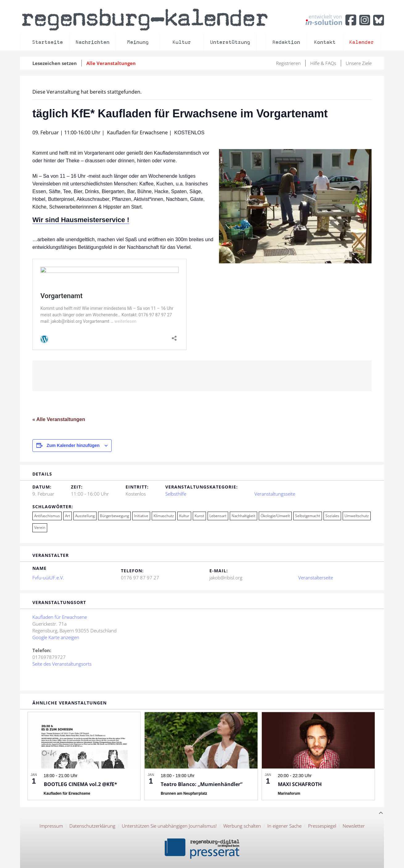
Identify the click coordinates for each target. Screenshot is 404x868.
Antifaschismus (47, 516)
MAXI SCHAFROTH (300, 784)
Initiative (141, 516)
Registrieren (288, 63)
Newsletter (354, 826)
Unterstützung (230, 42)
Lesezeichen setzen (55, 63)
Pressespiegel (322, 826)
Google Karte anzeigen (56, 637)
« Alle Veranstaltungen (59, 419)
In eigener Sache (284, 826)
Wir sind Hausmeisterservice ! (81, 220)
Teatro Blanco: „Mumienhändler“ (202, 784)
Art (68, 516)
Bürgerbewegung (114, 516)
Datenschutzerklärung (92, 826)
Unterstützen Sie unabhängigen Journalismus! (169, 826)
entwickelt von (324, 19)
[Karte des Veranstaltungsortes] (262, 646)
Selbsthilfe (176, 494)
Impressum (51, 826)
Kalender (361, 42)
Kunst (199, 516)
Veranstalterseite (316, 578)
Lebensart (218, 516)
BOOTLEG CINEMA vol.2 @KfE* (80, 784)
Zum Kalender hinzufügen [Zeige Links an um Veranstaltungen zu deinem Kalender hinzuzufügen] (73, 445)
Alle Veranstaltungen (111, 63)
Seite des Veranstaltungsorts (62, 664)
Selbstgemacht (308, 516)
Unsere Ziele (359, 63)
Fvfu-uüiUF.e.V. (48, 578)
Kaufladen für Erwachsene (60, 617)
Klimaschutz (164, 516)
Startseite (47, 42)
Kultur (182, 42)
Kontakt (325, 42)
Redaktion (286, 42)
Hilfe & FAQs (323, 63)
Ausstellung (85, 516)
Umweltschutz (357, 516)
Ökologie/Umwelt (275, 516)
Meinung (138, 42)
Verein (40, 527)
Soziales (332, 516)
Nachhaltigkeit (243, 516)
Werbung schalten (242, 826)
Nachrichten (93, 42)
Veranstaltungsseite (275, 494)
